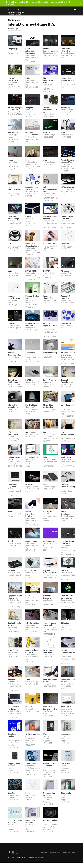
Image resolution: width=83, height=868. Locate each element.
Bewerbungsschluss (35, 2)
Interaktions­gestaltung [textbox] (15, 30)
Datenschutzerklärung (55, 858)
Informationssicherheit (69, 858)
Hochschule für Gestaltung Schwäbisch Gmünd (25, 863)
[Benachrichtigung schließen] (80, 3)
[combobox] (15, 30)
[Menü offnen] (75, 9)
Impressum (44, 858)
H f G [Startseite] (16, 12)
